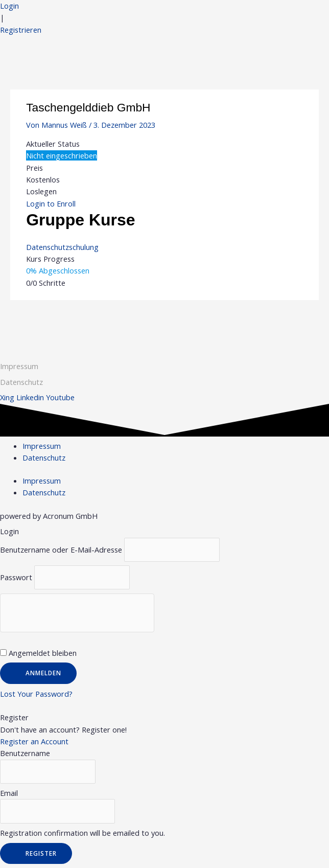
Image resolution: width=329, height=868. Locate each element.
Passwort (16, 577)
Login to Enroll (51, 203)
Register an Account (34, 741)
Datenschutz (44, 458)
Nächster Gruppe (284, 320)
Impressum (19, 366)
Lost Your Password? (36, 694)
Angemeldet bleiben (38, 653)
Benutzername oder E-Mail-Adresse (61, 550)
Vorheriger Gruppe (48, 320)
